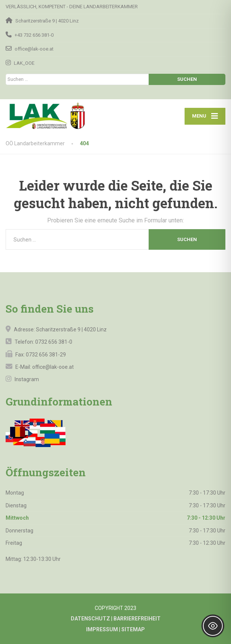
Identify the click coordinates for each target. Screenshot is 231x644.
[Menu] (205, 116)
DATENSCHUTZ (90, 619)
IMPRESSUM (102, 629)
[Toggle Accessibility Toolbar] (213, 626)
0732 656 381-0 (54, 342)
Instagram (26, 379)
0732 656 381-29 (46, 355)
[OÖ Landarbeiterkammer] (59, 116)
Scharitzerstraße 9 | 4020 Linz (71, 329)
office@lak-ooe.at (52, 367)
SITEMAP (133, 629)
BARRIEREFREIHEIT (137, 619)
